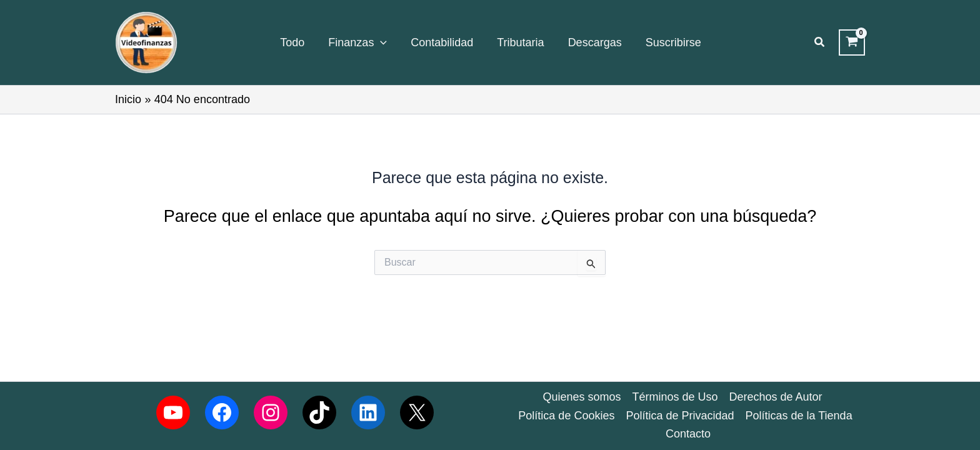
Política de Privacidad (680, 416)
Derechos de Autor (776, 397)
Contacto (688, 434)
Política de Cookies (566, 416)
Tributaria (520, 42)
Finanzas (357, 42)
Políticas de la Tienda (799, 416)
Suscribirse (673, 42)
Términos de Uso (675, 397)
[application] (380, 42)
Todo (292, 42)
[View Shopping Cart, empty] (852, 43)
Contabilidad (442, 42)
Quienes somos (582, 397)
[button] (820, 42)
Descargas (595, 42)
